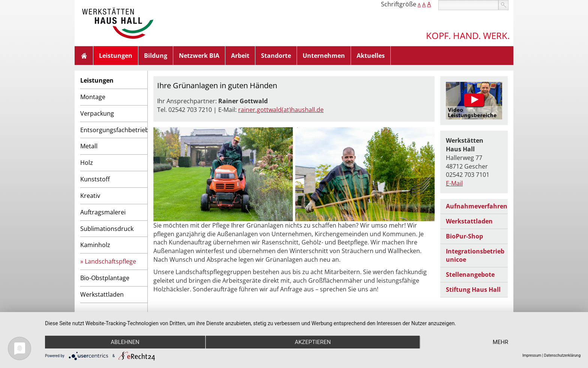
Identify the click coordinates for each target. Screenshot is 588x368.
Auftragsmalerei (103, 212)
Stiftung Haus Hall (473, 290)
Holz (87, 163)
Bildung (156, 56)
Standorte (276, 56)
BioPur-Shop (464, 236)
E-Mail (454, 183)
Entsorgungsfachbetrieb (114, 130)
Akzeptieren (313, 342)
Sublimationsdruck (107, 229)
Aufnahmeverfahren (477, 206)
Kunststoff (95, 179)
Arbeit (240, 56)
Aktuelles (371, 56)
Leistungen (116, 56)
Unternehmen (324, 56)
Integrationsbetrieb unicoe (475, 256)
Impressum (532, 355)
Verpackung (97, 113)
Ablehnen (125, 342)
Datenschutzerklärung (562, 355)
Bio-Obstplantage (105, 278)
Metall (89, 146)
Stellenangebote (470, 274)
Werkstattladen (102, 294)
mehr (501, 342)
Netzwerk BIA (199, 56)
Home (84, 56)
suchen (503, 5)
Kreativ (90, 196)
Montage (93, 97)
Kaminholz (95, 245)
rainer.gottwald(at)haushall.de (281, 110)
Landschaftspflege (110, 261)
